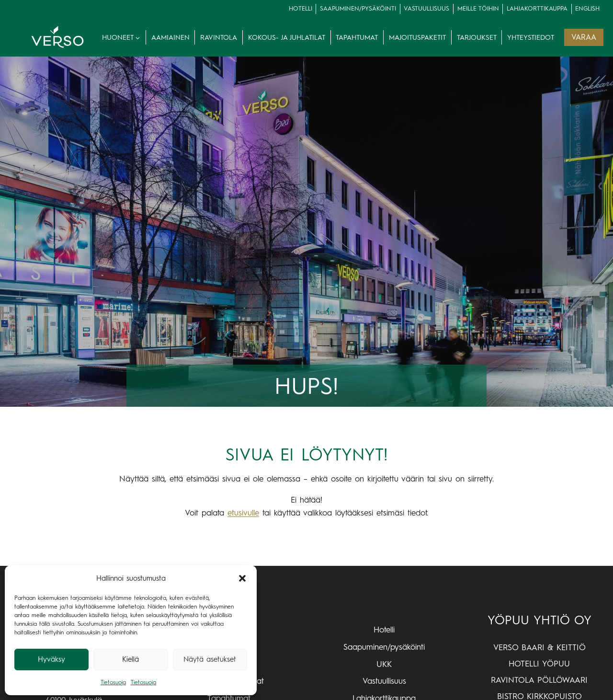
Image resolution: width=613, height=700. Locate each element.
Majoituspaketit (417, 37)
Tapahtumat (357, 37)
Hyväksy (51, 659)
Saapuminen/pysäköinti (358, 8)
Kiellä (131, 659)
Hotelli (301, 8)
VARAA (584, 37)
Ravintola (219, 37)
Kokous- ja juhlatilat (287, 37)
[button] (242, 578)
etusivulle (243, 513)
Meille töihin (478, 8)
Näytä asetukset (210, 659)
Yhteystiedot (531, 37)
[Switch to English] (588, 9)
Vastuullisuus (426, 8)
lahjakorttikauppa (537, 8)
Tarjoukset (477, 37)
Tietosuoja (113, 682)
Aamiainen (170, 37)
